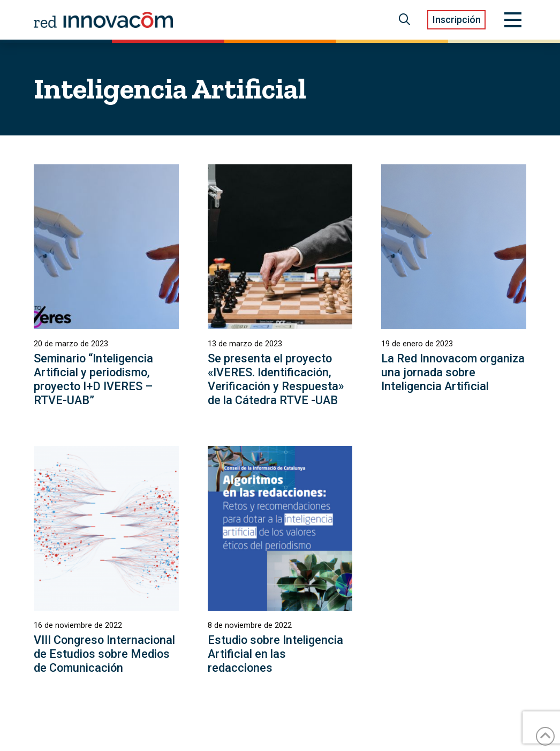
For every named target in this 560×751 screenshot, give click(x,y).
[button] (405, 20)
